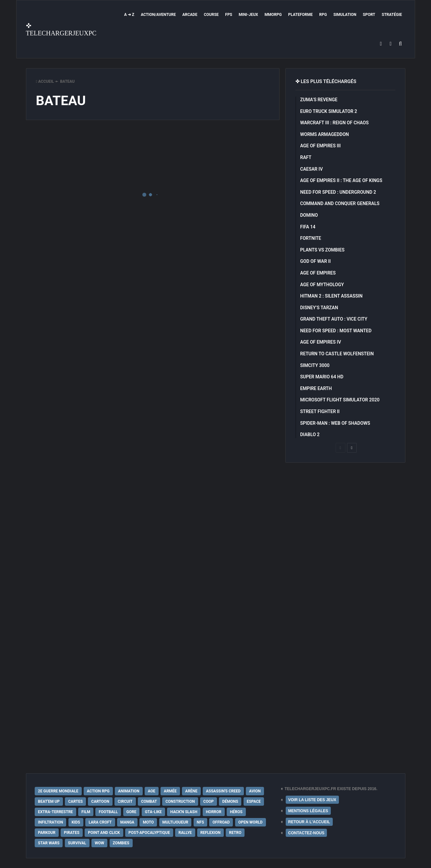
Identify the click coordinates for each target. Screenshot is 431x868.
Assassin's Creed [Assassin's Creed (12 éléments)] (223, 791)
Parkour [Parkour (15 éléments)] (47, 833)
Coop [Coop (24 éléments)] (209, 801)
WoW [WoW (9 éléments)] (99, 843)
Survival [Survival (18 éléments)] (77, 843)
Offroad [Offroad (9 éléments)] (221, 822)
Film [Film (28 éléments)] (86, 812)
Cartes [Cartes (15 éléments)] (75, 801)
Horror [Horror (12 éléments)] (214, 812)
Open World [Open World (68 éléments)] (251, 822)
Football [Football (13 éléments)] (108, 812)
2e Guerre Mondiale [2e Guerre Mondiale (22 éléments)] (58, 791)
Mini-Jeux (248, 15)
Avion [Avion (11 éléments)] (255, 791)
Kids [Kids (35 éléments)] (76, 822)
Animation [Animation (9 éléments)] (129, 791)
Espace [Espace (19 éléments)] (254, 801)
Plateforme (301, 15)
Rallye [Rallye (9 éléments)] (185, 833)
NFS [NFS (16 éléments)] (200, 822)
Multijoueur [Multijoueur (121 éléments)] (175, 822)
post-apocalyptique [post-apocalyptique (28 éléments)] (149, 833)
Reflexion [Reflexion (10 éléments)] (210, 833)
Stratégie (392, 15)
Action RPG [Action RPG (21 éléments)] (98, 791)
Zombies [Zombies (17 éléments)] (121, 843)
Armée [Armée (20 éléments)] (170, 791)
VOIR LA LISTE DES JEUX (312, 800)
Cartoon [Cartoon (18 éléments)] (100, 801)
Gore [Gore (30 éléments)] (132, 812)
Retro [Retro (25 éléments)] (235, 833)
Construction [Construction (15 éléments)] (180, 801)
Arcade (190, 15)
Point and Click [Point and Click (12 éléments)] (104, 833)
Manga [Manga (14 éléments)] (127, 822)
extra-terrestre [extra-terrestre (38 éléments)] (55, 812)
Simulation (345, 15)
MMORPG (273, 15)
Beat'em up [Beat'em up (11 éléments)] (49, 801)
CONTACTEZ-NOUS (306, 833)
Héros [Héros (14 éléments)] (236, 812)
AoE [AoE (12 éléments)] (152, 791)
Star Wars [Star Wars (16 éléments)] (49, 843)
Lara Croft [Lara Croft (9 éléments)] (100, 822)
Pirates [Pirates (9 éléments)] (72, 833)
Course (211, 15)
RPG (323, 15)
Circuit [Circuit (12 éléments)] (125, 801)
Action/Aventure (158, 15)
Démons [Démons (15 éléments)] (230, 801)
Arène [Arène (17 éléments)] (191, 791)
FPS (229, 15)
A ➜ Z (129, 15)
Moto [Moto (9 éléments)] (148, 822)
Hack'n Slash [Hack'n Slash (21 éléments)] (184, 812)
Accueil (45, 81)
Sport (369, 15)
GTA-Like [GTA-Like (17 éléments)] (153, 812)
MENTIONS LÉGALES (308, 811)
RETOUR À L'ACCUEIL (309, 822)
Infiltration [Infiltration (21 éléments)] (50, 822)
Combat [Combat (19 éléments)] (149, 801)
